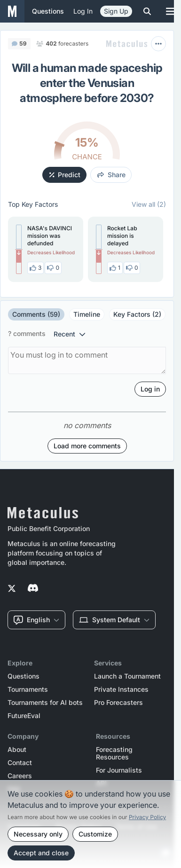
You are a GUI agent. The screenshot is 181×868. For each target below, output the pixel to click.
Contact (20, 763)
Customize (95, 834)
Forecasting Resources (114, 753)
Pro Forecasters (118, 703)
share (111, 175)
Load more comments (87, 446)
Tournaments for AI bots (45, 703)
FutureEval (24, 716)
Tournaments (28, 689)
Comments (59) (36, 314)
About (17, 750)
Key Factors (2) (137, 314)
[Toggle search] (147, 11)
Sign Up (116, 11)
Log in (83, 11)
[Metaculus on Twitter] (12, 589)
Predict (65, 175)
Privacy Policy (147, 817)
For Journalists (119, 770)
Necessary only (38, 834)
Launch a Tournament (127, 676)
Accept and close (41, 853)
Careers (20, 776)
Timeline (87, 314)
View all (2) (149, 204)
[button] (46, 249)
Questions (24, 676)
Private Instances (121, 689)
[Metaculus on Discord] (33, 589)
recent (70, 334)
